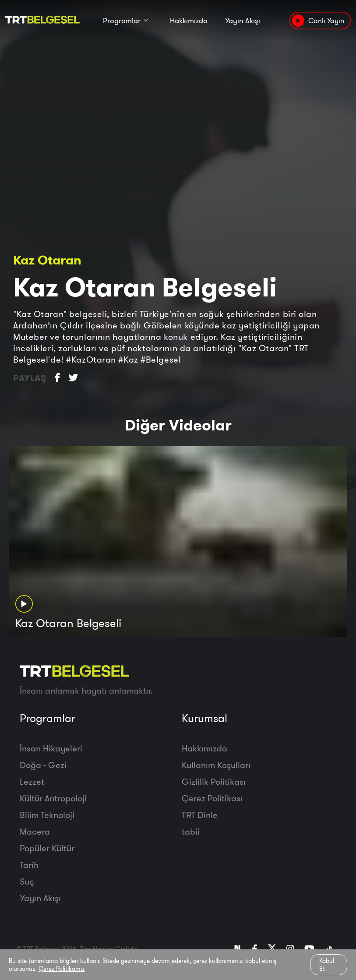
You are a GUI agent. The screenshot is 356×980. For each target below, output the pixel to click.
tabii (191, 831)
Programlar (122, 21)
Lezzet (32, 781)
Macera (35, 831)
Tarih (29, 865)
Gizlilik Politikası (214, 781)
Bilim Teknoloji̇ (47, 815)
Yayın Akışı (243, 21)
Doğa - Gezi (43, 765)
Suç (27, 881)
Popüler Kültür (47, 848)
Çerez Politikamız (62, 969)
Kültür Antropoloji (53, 798)
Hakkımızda (189, 21)
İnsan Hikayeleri (51, 748)
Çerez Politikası (212, 798)
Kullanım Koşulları (216, 765)
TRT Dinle (200, 815)
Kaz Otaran (47, 260)
